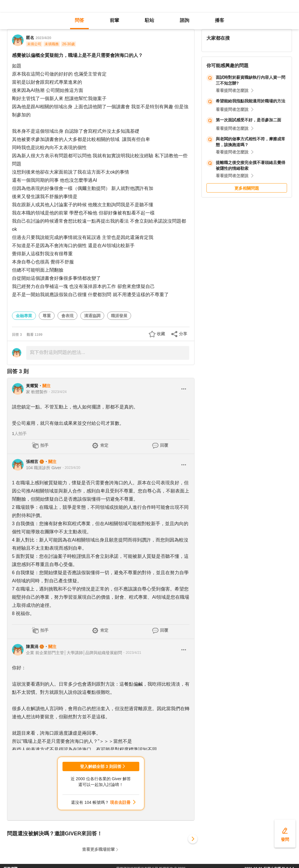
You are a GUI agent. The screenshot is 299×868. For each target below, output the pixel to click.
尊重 (47, 316)
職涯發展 (119, 316)
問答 (79, 20)
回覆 (164, 445)
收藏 (161, 334)
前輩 (114, 20)
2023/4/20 (43, 38)
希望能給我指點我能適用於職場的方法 (251, 101)
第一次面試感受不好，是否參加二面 (248, 120)
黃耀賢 (32, 386)
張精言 (32, 462)
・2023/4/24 (57, 392)
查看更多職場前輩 (98, 849)
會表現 (67, 316)
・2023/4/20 (71, 468)
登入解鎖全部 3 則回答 (101, 766)
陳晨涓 (32, 647)
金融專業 (24, 316)
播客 (220, 20)
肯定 (104, 445)
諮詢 (185, 20)
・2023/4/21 (132, 653)
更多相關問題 (247, 188)
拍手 (44, 445)
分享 (183, 334)
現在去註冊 (120, 802)
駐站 (149, 20)
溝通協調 (92, 316)
